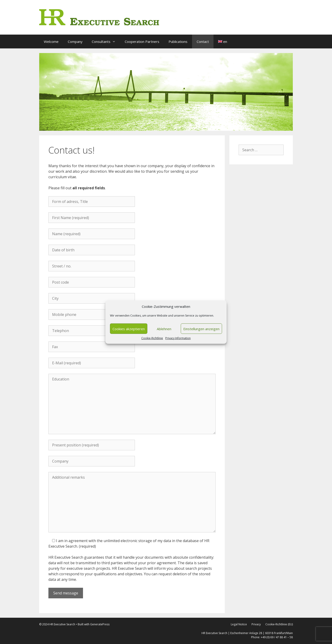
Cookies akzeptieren (129, 329)
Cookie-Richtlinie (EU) (279, 624)
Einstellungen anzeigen (201, 329)
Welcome (51, 42)
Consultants (106, 42)
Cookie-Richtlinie (152, 338)
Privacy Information (178, 338)
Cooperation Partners (142, 42)
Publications (178, 42)
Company (75, 42)
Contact (203, 42)
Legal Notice (239, 624)
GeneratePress (100, 624)
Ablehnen (164, 329)
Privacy (256, 624)
